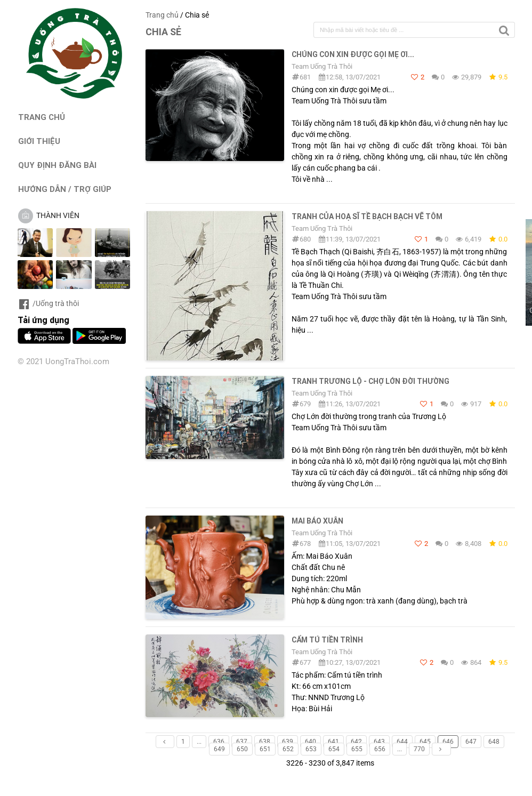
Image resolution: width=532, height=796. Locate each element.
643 (379, 742)
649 (219, 749)
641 (333, 742)
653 (311, 749)
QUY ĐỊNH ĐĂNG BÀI (57, 165)
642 (356, 742)
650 (242, 749)
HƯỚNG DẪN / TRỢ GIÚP (65, 189)
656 (380, 749)
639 (288, 742)
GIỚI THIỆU (39, 141)
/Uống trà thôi (48, 303)
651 (265, 749)
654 (334, 749)
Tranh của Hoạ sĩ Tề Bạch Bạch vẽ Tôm (367, 216)
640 (311, 742)
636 (219, 742)
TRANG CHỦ (42, 117)
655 (357, 749)
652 (288, 749)
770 (419, 749)
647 (471, 742)
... (199, 742)
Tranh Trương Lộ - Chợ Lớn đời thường (370, 381)
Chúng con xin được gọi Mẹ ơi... (353, 54)
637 (242, 742)
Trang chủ (162, 15)
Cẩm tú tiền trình (327, 640)
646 (448, 742)
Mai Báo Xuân (317, 521)
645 (425, 742)
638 (265, 742)
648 (494, 742)
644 (402, 742)
